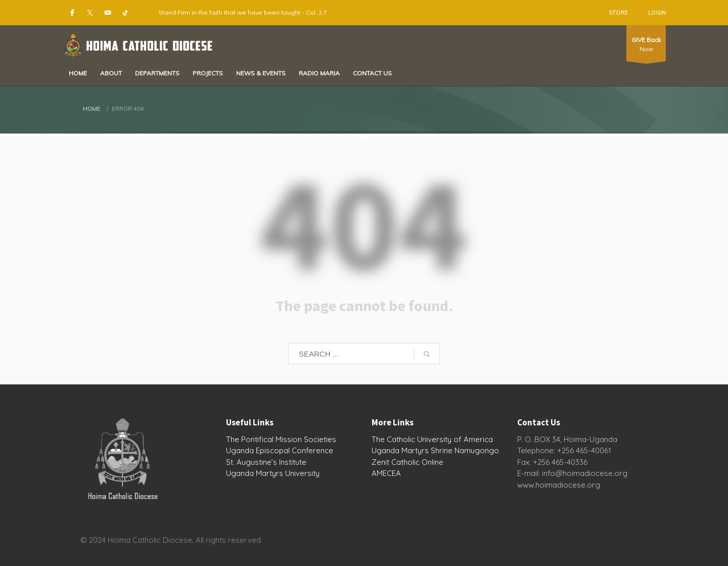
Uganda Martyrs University (273, 473)
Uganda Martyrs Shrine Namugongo (435, 450)
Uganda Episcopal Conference (280, 450)
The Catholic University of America (432, 439)
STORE (618, 13)
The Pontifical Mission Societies (281, 439)
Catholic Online (417, 462)
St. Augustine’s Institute (266, 462)
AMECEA (386, 473)
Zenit (380, 462)
